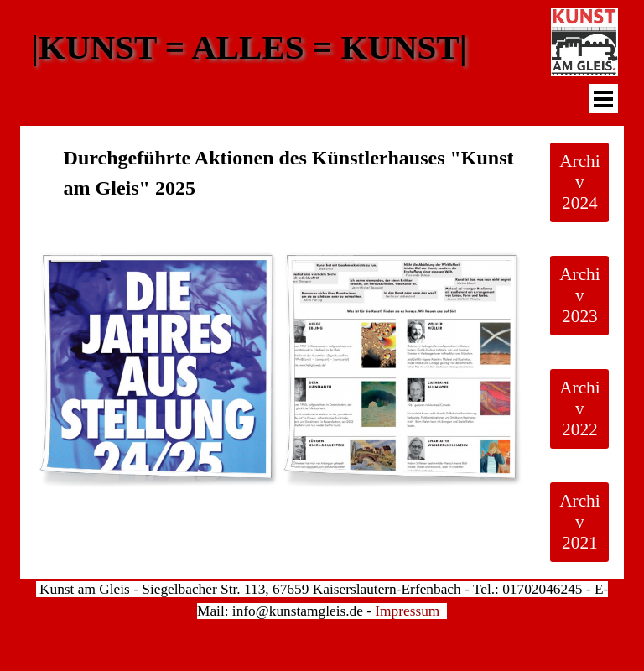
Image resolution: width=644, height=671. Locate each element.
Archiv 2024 (580, 182)
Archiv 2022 (580, 408)
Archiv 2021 (580, 522)
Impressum (407, 611)
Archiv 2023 (580, 295)
